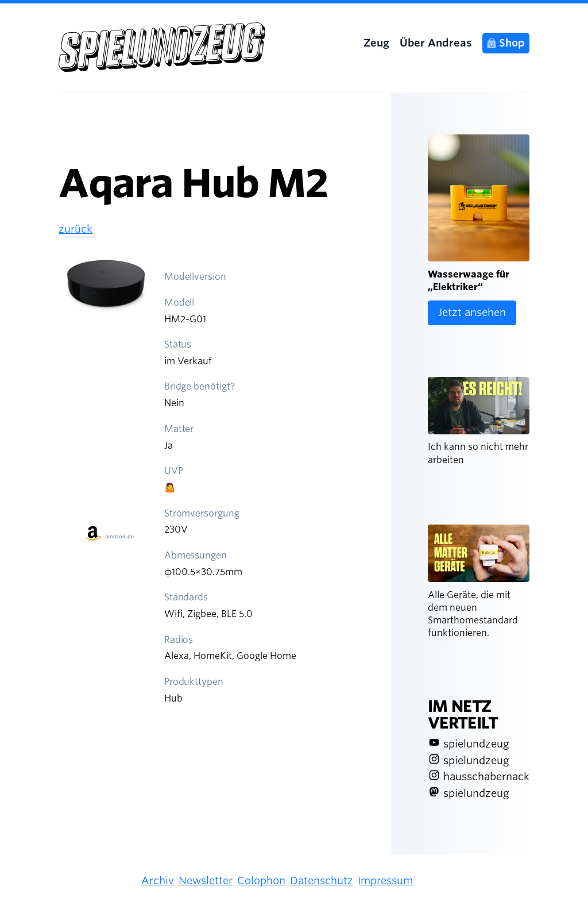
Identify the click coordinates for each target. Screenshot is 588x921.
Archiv (158, 880)
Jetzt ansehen (472, 312)
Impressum (385, 880)
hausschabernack (486, 777)
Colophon (261, 880)
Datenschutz (322, 880)
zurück (76, 229)
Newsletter (206, 880)
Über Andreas (436, 43)
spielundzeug (476, 744)
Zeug (376, 43)
